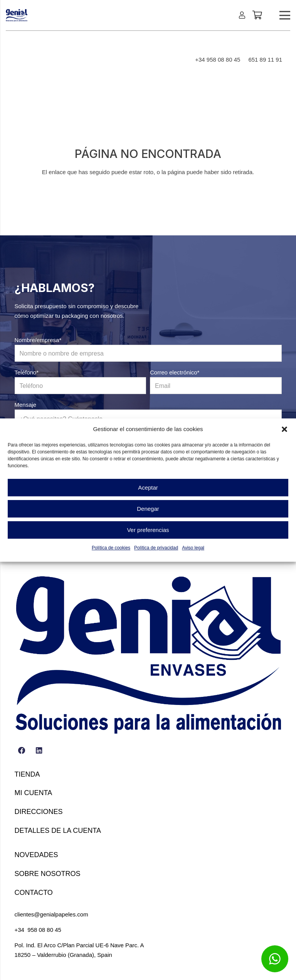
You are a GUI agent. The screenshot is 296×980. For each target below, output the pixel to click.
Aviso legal (193, 548)
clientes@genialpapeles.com (51, 914)
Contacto (34, 893)
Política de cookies (111, 548)
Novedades (36, 855)
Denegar (148, 509)
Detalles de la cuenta (58, 831)
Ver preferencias (148, 530)
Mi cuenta (34, 793)
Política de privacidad (156, 548)
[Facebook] (22, 751)
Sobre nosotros (48, 874)
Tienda (27, 774)
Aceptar (148, 487)
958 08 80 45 (44, 930)
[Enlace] (243, 15)
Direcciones (39, 812)
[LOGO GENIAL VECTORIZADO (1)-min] (17, 15)
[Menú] (285, 15)
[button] (284, 429)
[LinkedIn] (39, 751)
